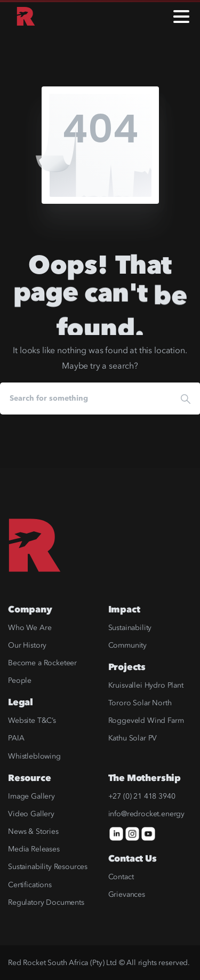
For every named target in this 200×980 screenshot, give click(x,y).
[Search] (86, 399)
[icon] (116, 834)
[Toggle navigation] (181, 17)
